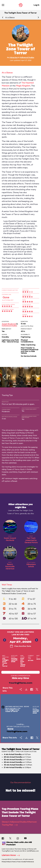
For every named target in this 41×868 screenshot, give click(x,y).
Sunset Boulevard (9, 324)
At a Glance (10, 17)
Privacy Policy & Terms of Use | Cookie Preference (18, 862)
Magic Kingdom (23, 86)
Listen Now (11, 855)
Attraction (14, 57)
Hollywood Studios (27, 57)
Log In (36, 5)
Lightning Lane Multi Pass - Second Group (10, 341)
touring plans (11, 467)
